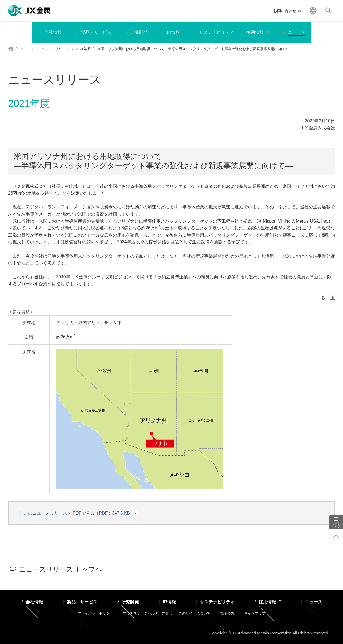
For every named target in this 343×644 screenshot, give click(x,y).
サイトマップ (336, 525)
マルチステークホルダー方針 (146, 613)
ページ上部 (336, 536)
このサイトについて (195, 613)
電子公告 (227, 613)
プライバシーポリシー (95, 613)
